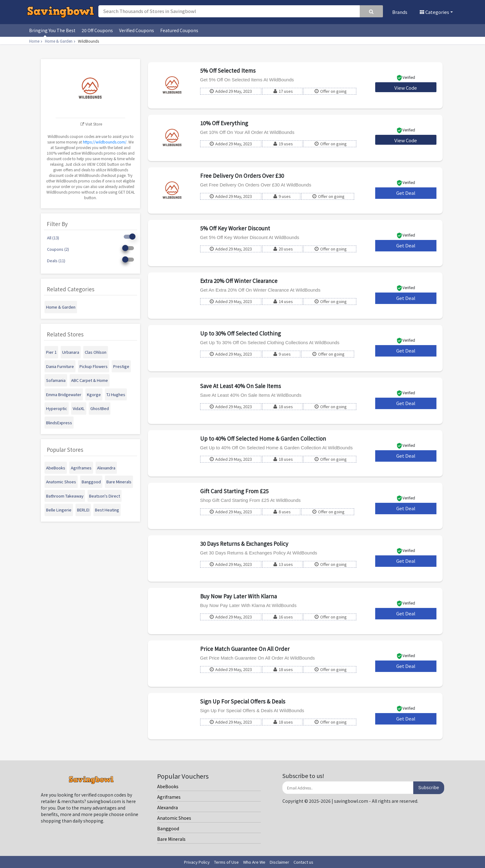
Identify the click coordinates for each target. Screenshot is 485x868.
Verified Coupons (137, 30)
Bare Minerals (171, 839)
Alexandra (167, 807)
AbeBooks (168, 786)
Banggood (168, 828)
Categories (434, 12)
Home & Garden (61, 41)
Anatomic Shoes (174, 818)
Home (36, 41)
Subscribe (429, 788)
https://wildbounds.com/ (105, 142)
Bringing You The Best (52, 30)
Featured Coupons (179, 30)
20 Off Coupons (97, 30)
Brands (400, 12)
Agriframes (169, 797)
